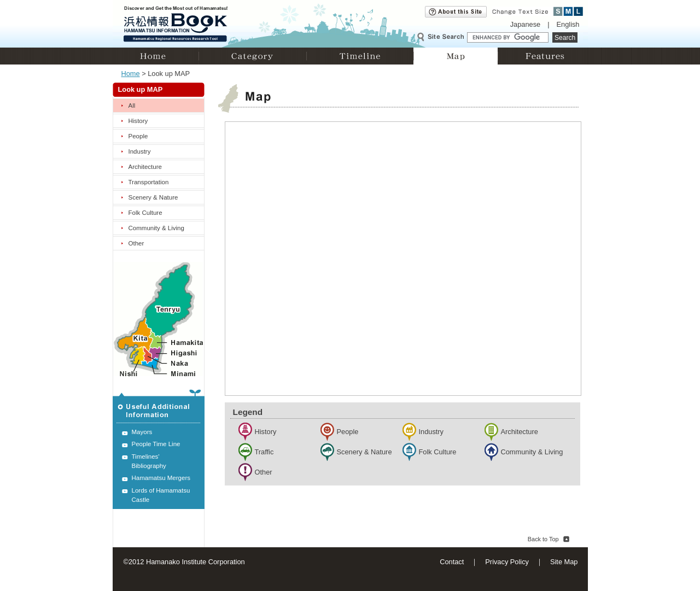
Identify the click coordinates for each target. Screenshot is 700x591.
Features (543, 56)
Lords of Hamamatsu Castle (161, 495)
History (138, 121)
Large (578, 11)
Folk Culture (145, 213)
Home (156, 56)
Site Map (564, 562)
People (138, 136)
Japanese (526, 24)
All (132, 106)
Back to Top (543, 539)
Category (252, 56)
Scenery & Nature (153, 197)
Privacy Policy (507, 562)
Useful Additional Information (159, 406)
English (568, 24)
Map (456, 56)
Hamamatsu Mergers (161, 478)
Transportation (149, 182)
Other (136, 243)
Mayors (142, 432)
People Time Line (156, 444)
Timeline (360, 56)
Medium (568, 11)
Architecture (145, 167)
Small (558, 11)
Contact (452, 562)
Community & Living (156, 228)
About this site (456, 12)
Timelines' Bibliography (149, 461)
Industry (140, 151)
